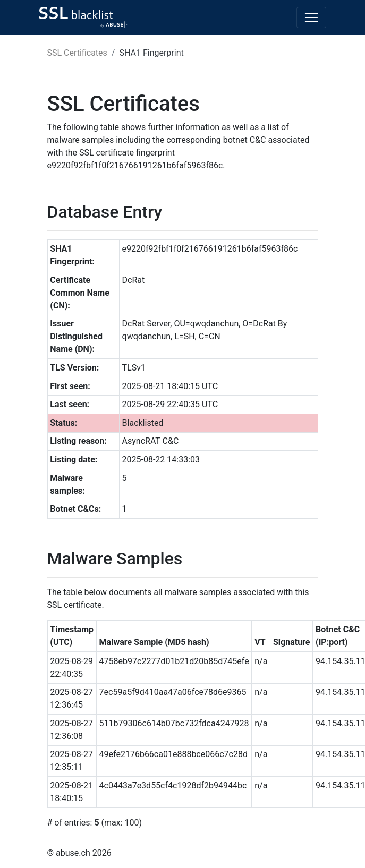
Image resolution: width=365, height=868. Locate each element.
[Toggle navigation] (311, 18)
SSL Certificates (77, 53)
